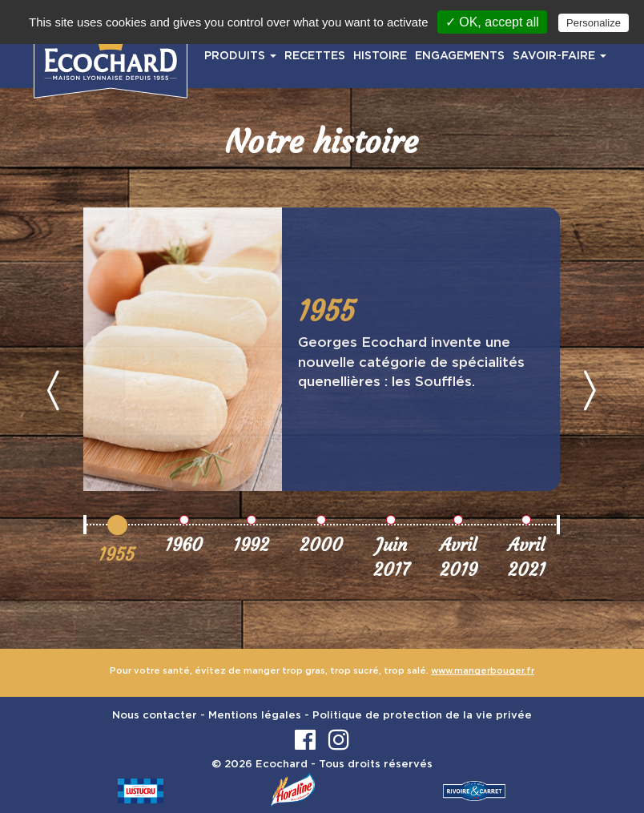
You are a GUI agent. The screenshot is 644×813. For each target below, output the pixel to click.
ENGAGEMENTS (460, 56)
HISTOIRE (380, 56)
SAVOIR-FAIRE (559, 56)
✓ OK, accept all (492, 22)
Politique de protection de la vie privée (422, 716)
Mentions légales (255, 716)
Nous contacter (155, 716)
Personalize (594, 23)
